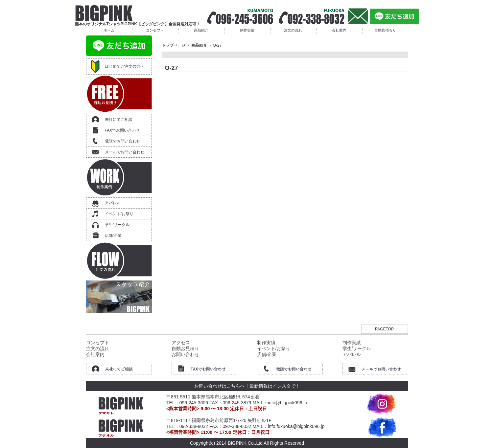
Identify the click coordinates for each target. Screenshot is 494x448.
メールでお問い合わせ (125, 152)
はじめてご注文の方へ (125, 66)
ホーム (109, 30)
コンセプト (155, 30)
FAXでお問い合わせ (122, 130)
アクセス (181, 343)
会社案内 (339, 30)
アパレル (113, 203)
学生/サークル (117, 225)
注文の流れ (293, 30)
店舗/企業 (113, 235)
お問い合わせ (185, 354)
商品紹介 (201, 30)
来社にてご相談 (119, 120)
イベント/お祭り (119, 214)
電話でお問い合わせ (123, 141)
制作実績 (247, 30)
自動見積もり (385, 30)
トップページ (174, 45)
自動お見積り (185, 348)
